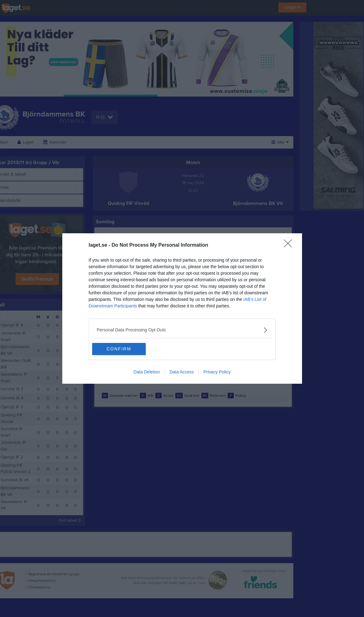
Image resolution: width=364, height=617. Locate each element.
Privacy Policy (217, 372)
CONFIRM (122, 349)
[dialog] (182, 309)
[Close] (290, 245)
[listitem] (182, 330)
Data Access (182, 372)
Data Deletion (147, 372)
